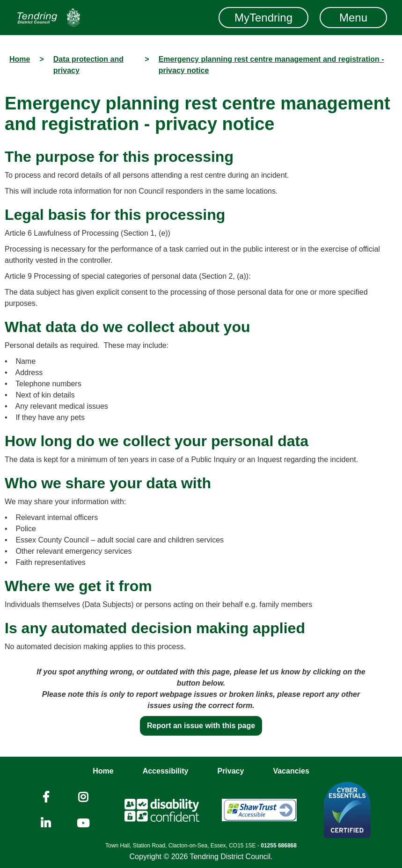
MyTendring (263, 18)
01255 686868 (279, 846)
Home (103, 771)
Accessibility (166, 771)
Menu (353, 18)
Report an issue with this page (201, 726)
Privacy (230, 771)
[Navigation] (49, 18)
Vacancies (291, 771)
